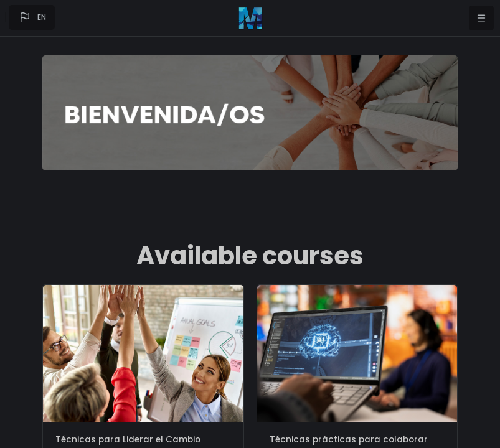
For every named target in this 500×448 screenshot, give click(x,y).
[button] (32, 17)
